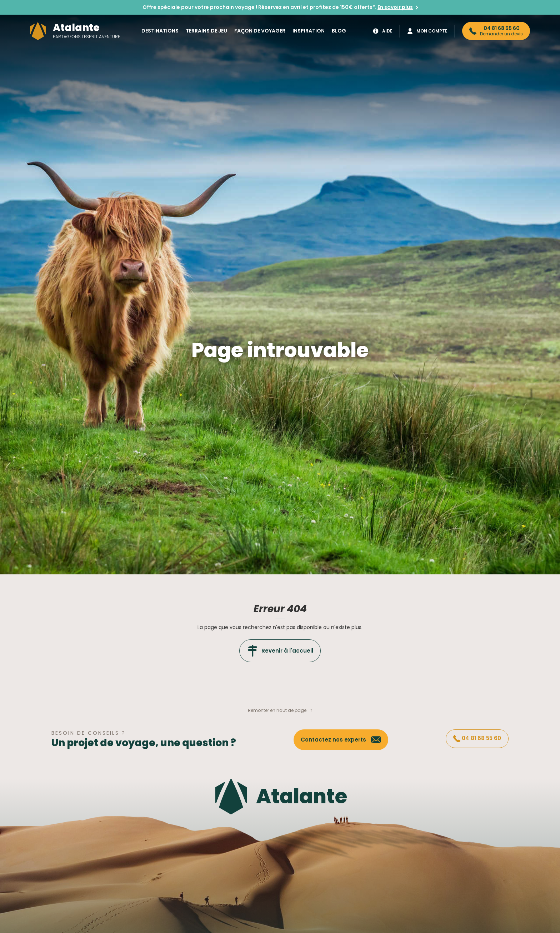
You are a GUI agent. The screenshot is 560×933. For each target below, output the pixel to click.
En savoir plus (395, 7)
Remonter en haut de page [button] (277, 710)
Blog (339, 31)
